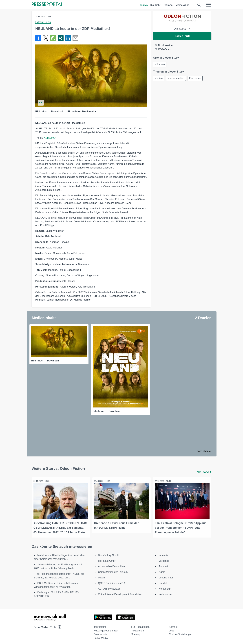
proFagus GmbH (107, 559)
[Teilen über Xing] (61, 38)
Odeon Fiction (43, 22)
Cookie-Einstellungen (181, 633)
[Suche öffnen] (199, 5)
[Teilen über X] (46, 38)
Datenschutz (101, 633)
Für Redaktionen (140, 625)
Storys (144, 5)
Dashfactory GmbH (109, 554)
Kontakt (173, 625)
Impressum (100, 625)
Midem (102, 576)
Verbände (164, 559)
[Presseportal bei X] (54, 626)
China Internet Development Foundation (120, 593)
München (160, 65)
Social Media (101, 636)
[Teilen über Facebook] (38, 38)
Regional (168, 5)
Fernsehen (198, 79)
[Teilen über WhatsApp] (53, 38)
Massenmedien (178, 79)
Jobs (172, 629)
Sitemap (136, 633)
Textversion (138, 629)
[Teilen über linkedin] (68, 38)
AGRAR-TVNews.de (109, 587)
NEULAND (50, 138)
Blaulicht (155, 5)
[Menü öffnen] (209, 5)
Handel (163, 582)
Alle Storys (182, 29)
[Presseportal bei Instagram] (59, 625)
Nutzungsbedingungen (106, 629)
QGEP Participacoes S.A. (112, 582)
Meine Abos (182, 5)
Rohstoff (163, 565)
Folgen (182, 36)
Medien (159, 79)
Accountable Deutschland (112, 565)
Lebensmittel (166, 576)
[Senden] (75, 38)
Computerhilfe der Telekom (113, 570)
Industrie (163, 554)
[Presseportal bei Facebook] (50, 626)
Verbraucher (165, 593)
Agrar (162, 570)
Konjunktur (165, 587)
